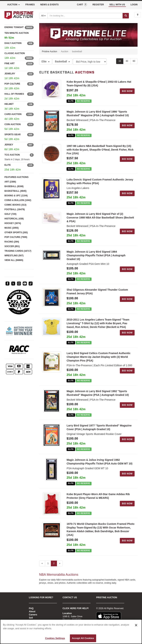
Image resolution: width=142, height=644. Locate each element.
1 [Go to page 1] (48, 564)
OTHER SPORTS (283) (16, 233)
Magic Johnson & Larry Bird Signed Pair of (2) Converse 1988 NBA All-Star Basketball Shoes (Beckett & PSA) (100, 218)
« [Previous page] (42, 564)
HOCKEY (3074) (13, 223)
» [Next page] (60, 564)
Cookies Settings (55, 638)
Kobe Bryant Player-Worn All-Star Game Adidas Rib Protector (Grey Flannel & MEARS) (98, 496)
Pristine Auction (50, 51)
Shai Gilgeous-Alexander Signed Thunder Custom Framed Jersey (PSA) (97, 292)
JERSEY (9, 145)
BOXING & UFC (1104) (16, 196)
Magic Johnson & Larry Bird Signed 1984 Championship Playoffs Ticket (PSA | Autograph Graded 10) (96, 255)
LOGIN (134, 5)
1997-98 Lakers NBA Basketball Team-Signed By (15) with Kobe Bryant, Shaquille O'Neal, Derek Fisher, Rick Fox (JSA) (100, 150)
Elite (46, 61)
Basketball (62, 61)
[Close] (136, 625)
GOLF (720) (10, 214)
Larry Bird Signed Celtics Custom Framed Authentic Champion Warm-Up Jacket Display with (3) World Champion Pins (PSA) (99, 357)
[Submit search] (126, 16)
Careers (33, 615)
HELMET (9, 104)
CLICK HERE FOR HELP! (76, 608)
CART (82, 5)
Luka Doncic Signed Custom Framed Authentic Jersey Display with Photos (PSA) (100, 181)
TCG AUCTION (12, 155)
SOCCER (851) (12, 246)
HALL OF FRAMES (14, 94)
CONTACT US (70, 597)
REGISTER (98, 5)
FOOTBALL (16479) (15, 209)
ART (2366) (10, 182)
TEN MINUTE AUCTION (19, 36)
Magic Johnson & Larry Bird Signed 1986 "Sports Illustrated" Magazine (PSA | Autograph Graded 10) (98, 113)
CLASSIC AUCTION (15, 53)
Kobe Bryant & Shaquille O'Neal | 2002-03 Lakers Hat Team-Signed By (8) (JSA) (99, 84)
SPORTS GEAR (12, 135)
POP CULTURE (12, 84)
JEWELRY (10, 74)
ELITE (8, 165)
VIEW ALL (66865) (14, 260)
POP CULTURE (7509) (16, 237)
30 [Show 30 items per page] (127, 61)
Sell (31, 618)
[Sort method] (90, 62)
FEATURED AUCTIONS (16, 177)
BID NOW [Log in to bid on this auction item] (127, 91)
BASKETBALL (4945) (15, 191)
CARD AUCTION (13, 114)
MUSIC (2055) (12, 228)
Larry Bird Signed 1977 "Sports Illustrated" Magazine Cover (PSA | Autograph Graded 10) (99, 427)
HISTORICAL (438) (14, 219)
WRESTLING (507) (14, 256)
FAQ (31, 608)
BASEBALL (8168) (14, 186)
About (32, 612)
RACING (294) (12, 242)
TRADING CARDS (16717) (18, 251)
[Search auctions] (85, 16)
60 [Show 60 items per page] (134, 61)
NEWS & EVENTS (49, 5)
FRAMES (30, 5)
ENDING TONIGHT (14, 27)
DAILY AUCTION (13, 43)
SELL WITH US (117, 5)
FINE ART (10, 63)
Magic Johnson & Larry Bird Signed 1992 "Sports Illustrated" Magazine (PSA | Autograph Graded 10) (98, 393)
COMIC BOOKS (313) (15, 205)
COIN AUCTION (13, 124)
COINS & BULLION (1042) (18, 200)
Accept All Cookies (83, 638)
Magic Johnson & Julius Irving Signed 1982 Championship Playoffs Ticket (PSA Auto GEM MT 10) (99, 462)
